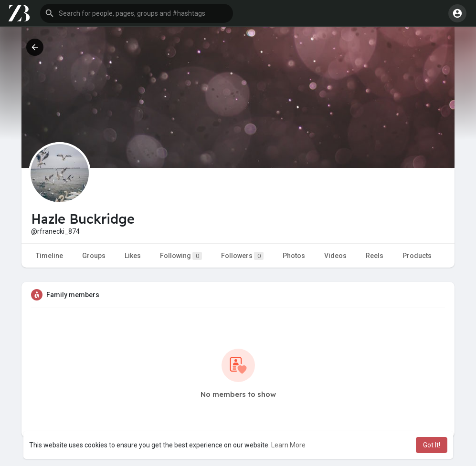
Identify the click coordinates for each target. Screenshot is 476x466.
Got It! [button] (432, 445)
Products (417, 256)
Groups (94, 256)
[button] (137, 13)
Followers (242, 256)
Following (181, 256)
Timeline (49, 256)
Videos (335, 256)
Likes (133, 256)
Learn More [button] (288, 445)
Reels (375, 256)
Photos (294, 256)
